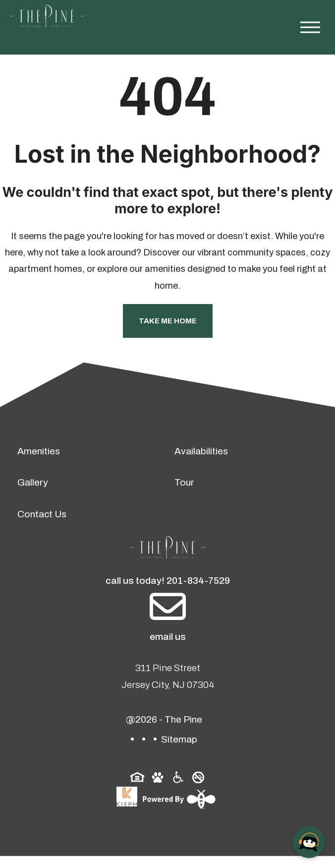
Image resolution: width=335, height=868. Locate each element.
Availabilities (201, 451)
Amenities (39, 451)
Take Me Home (168, 321)
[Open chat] (309, 842)
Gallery (33, 482)
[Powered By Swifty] (178, 799)
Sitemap (179, 739)
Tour (184, 482)
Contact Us (42, 514)
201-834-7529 (198, 581)
